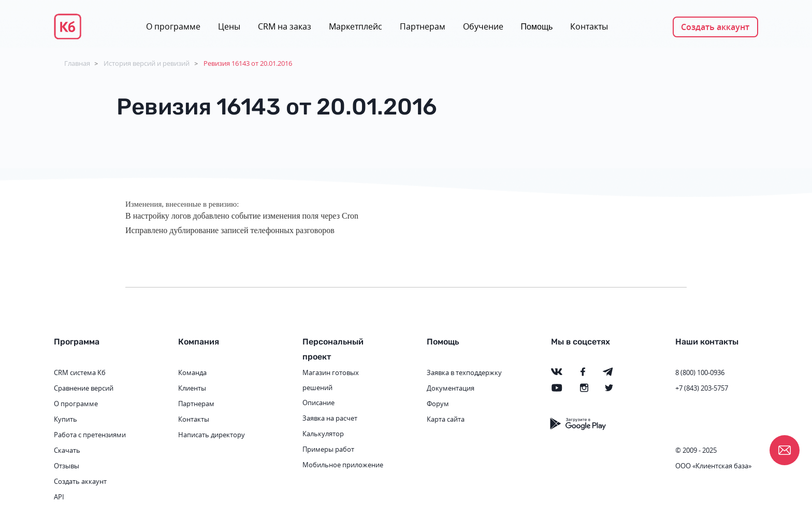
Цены (229, 26)
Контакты (589, 26)
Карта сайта (446, 419)
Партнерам (423, 26)
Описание (318, 403)
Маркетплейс (356, 26)
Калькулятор (323, 434)
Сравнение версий (84, 388)
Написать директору (212, 435)
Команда (192, 372)
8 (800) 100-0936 (700, 372)
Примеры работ (328, 449)
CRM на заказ (285, 26)
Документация (451, 388)
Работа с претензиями (90, 435)
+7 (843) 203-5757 (702, 388)
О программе (173, 26)
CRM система (75, 372)
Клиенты (192, 388)
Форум (438, 404)
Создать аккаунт (715, 27)
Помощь (537, 27)
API (59, 497)
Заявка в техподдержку (464, 372)
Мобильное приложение (343, 465)
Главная (77, 63)
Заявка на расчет (330, 418)
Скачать (67, 450)
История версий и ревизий (147, 63)
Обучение (483, 26)
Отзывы (67, 466)
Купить (66, 419)
